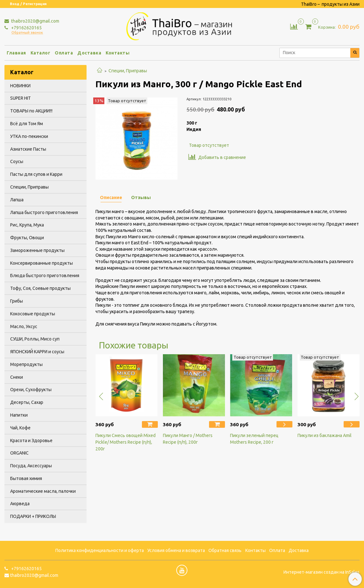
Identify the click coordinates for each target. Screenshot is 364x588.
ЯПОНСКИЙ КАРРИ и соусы (37, 352)
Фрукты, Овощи (27, 238)
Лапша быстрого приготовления (44, 212)
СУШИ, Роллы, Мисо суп (35, 339)
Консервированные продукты (42, 263)
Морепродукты (26, 364)
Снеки (17, 377)
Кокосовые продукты (33, 314)
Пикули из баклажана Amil (325, 435)
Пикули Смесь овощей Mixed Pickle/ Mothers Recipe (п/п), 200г (126, 442)
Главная (16, 53)
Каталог (41, 53)
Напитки (19, 415)
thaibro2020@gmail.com (35, 21)
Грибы (17, 301)
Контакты (118, 53)
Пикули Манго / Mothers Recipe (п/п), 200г (188, 439)
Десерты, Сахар (27, 402)
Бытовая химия (26, 478)
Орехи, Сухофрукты (31, 390)
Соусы (17, 161)
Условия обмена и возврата (176, 550)
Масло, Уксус (24, 326)
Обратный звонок (27, 33)
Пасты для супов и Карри (36, 174)
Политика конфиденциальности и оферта (100, 550)
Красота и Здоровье (31, 441)
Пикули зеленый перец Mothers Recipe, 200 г (254, 439)
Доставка (89, 53)
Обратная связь (225, 550)
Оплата (64, 53)
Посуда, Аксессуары (31, 466)
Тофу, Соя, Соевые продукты (40, 288)
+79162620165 (26, 28)
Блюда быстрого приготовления (45, 276)
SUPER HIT (21, 98)
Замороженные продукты (37, 250)
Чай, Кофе (20, 428)
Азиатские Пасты (28, 149)
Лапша (17, 200)
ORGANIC (19, 453)
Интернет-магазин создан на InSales (322, 572)
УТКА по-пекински (29, 136)
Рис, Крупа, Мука (27, 225)
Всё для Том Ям (27, 124)
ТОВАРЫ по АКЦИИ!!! (31, 111)
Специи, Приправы (128, 71)
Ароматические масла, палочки (43, 491)
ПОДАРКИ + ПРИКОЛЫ (33, 516)
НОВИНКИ (20, 86)
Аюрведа (20, 504)
